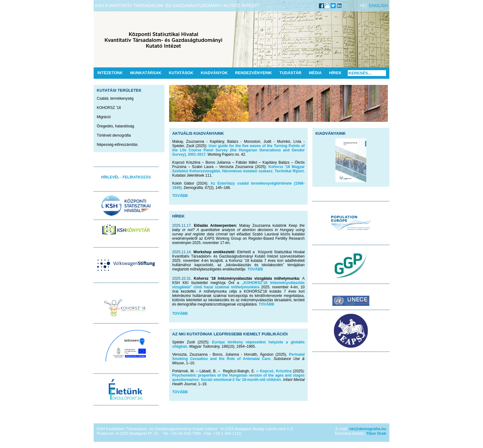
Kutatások (181, 73)
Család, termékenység (115, 98)
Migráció (104, 117)
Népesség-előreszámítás (117, 145)
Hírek (335, 73)
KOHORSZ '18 (109, 108)
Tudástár (290, 73)
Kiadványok (214, 73)
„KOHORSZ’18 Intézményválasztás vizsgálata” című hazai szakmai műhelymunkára (238, 285)
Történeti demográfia (114, 135)
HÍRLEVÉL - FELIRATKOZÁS (126, 177)
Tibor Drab (376, 433)
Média (315, 73)
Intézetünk (110, 73)
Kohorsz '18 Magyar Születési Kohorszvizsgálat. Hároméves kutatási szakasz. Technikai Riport (238, 169)
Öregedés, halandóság (115, 126)
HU (363, 6)
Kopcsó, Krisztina (276, 371)
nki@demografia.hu (368, 429)
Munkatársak (146, 73)
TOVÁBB (180, 196)
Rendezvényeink (254, 73)
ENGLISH (378, 6)
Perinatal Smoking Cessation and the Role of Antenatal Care (238, 357)
